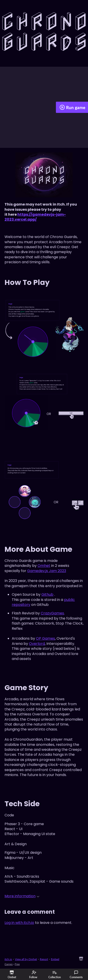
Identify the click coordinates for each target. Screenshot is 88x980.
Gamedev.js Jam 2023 (47, 571)
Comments (76, 975)
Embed (55, 959)
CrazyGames (52, 613)
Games (9, 964)
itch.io (8, 959)
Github (47, 594)
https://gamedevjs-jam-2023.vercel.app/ (35, 217)
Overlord (37, 644)
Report (44, 959)
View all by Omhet (26, 959)
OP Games (45, 638)
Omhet (44, 566)
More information (22, 896)
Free (17, 964)
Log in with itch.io (19, 923)
